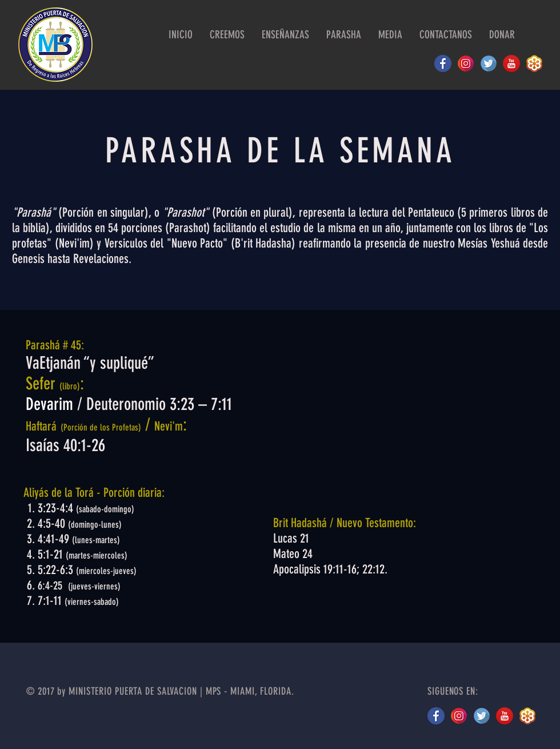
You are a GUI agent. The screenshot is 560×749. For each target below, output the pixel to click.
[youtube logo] (511, 63)
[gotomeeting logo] (534, 63)
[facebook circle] (443, 63)
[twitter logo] (489, 63)
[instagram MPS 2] (466, 63)
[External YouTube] (403, 411)
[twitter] (482, 716)
